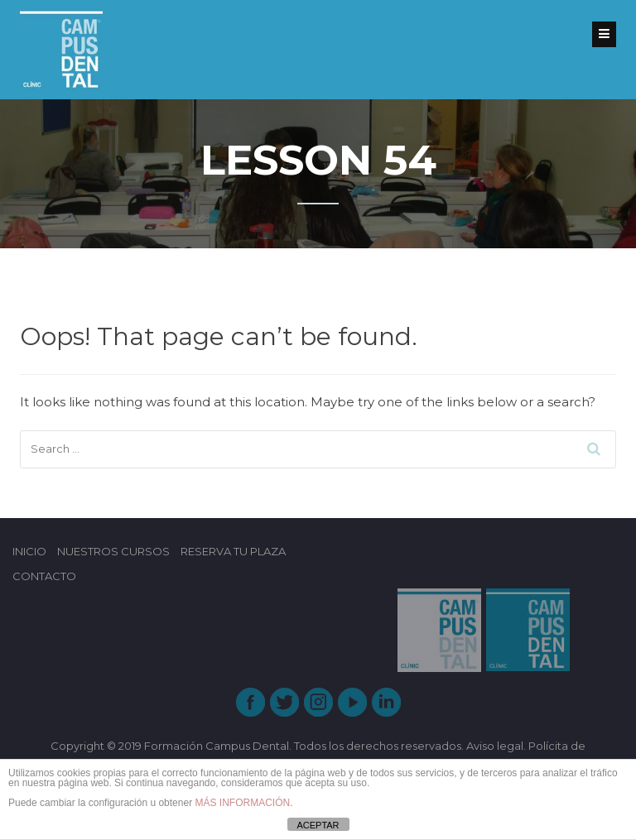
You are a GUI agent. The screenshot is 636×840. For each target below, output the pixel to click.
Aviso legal (495, 746)
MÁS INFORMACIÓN (242, 803)
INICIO (29, 551)
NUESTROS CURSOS (113, 551)
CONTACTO (44, 576)
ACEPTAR (318, 825)
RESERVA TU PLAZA (233, 551)
